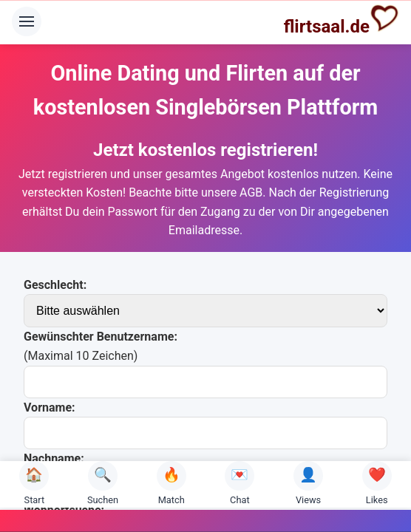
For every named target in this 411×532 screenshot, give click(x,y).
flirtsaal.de (342, 20)
